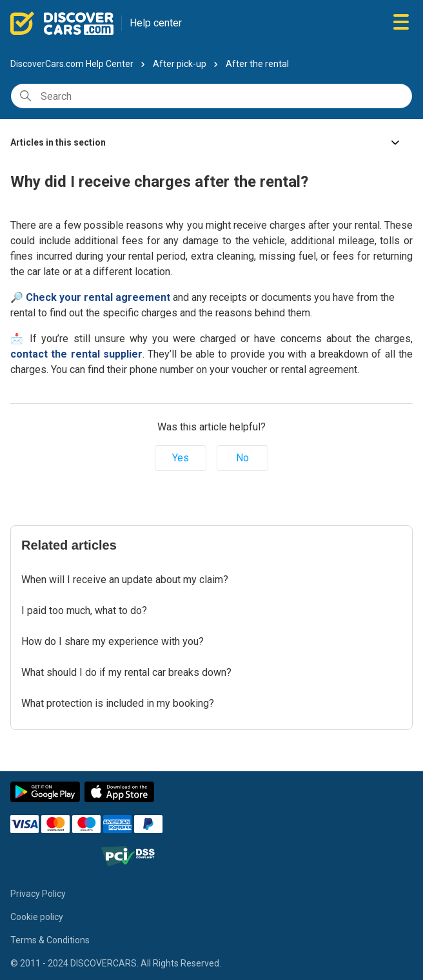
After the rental (257, 64)
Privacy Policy (38, 894)
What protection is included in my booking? (118, 703)
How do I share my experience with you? (113, 641)
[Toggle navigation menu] (401, 23)
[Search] (211, 96)
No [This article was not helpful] (242, 458)
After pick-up (180, 64)
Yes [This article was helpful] (181, 458)
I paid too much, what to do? (84, 610)
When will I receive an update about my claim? (125, 580)
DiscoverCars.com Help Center (72, 64)
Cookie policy (37, 917)
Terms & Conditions (50, 940)
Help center (156, 23)
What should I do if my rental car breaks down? (126, 672)
